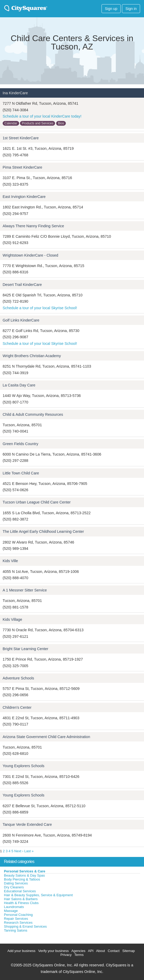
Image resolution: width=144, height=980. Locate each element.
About (100, 951)
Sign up (111, 9)
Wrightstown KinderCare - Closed (30, 255)
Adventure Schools (18, 678)
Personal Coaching (18, 915)
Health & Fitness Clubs (21, 903)
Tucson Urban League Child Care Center (37, 502)
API (91, 951)
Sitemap (129, 951)
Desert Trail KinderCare (22, 285)
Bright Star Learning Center (25, 649)
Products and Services (38, 123)
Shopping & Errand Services (25, 926)
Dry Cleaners (14, 887)
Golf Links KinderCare (21, 320)
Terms (79, 955)
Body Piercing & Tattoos (22, 879)
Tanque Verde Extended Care (27, 824)
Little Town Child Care (21, 473)
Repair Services (16, 919)
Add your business (21, 951)
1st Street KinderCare (21, 138)
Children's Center (17, 707)
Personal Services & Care (25, 871)
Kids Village (12, 619)
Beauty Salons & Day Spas (24, 875)
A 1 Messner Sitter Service (25, 590)
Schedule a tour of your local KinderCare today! (42, 116)
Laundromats (14, 907)
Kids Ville (10, 561)
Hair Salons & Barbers (21, 899)
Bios (61, 123)
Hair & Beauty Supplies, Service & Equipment (38, 895)
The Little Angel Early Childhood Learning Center (43, 531)
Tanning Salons (16, 930)
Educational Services (20, 891)
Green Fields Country (20, 444)
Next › (19, 851)
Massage (11, 911)
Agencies (78, 951)
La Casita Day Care (19, 385)
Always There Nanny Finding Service (33, 226)
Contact (114, 951)
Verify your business (54, 951)
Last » (29, 851)
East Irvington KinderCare (24, 197)
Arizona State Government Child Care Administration (46, 737)
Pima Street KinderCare (22, 167)
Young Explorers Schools (23, 766)
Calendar (11, 123)
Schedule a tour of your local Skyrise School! (40, 308)
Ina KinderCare (15, 93)
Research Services (18, 923)
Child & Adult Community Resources (33, 414)
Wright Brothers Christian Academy (32, 356)
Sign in (131, 9)
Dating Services (16, 883)
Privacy (66, 955)
